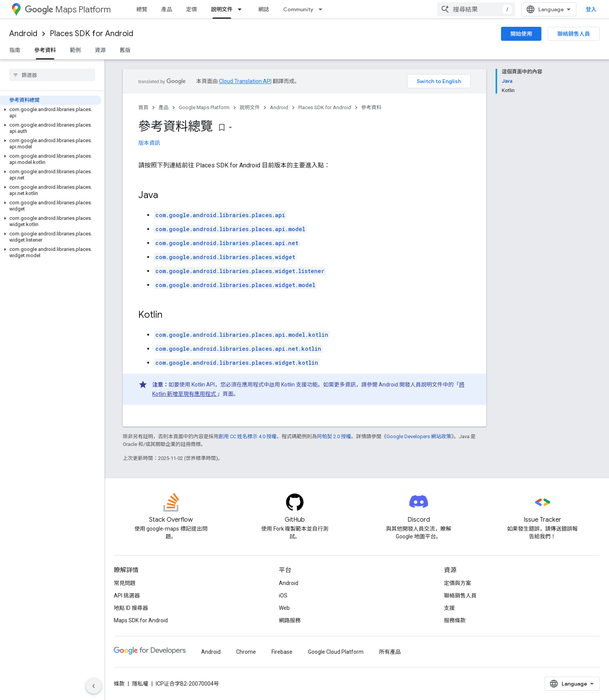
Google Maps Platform (204, 107)
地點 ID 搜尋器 (131, 608)
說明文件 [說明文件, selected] (222, 9)
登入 (591, 9)
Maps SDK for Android (141, 620)
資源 (100, 50)
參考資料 (371, 107)
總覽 (142, 9)
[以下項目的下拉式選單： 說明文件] (242, 9)
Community (298, 9)
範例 (75, 50)
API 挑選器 (127, 596)
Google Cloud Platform (336, 652)
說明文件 (250, 107)
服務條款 (455, 620)
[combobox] (476, 9)
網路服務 (290, 620)
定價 (191, 9)
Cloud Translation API (245, 81)
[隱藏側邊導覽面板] (94, 686)
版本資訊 (149, 143)
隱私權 (140, 684)
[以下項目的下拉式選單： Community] (323, 9)
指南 (15, 50)
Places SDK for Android (91, 34)
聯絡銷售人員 (574, 34)
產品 (167, 9)
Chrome (246, 652)
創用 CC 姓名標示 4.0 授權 (248, 436)
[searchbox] (52, 75)
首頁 (143, 107)
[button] (51, 113)
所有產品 (390, 652)
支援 (449, 608)
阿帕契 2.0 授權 (334, 436)
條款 (119, 684)
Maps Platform (68, 10)
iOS (283, 596)
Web (284, 608)
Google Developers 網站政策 (419, 436)
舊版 (125, 50)
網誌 (264, 9)
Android (23, 34)
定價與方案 (458, 583)
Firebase (282, 652)
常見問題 (125, 583)
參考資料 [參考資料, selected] (45, 50)
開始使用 (521, 34)
